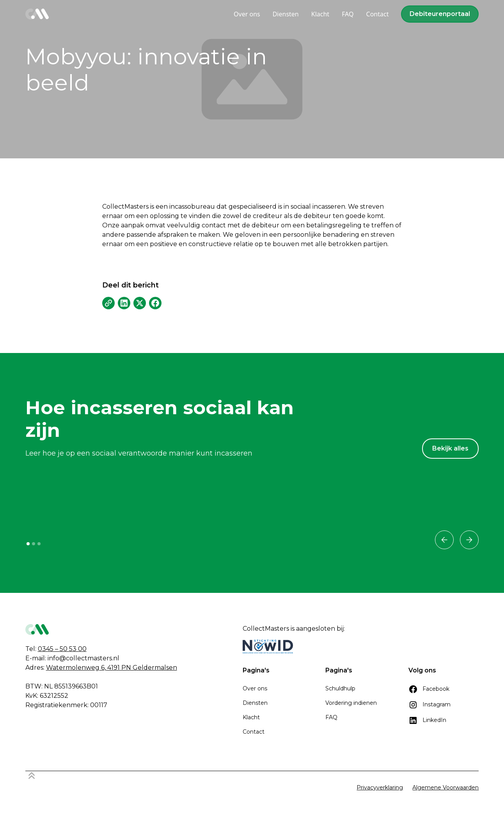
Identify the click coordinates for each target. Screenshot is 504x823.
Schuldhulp (340, 688)
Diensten (255, 703)
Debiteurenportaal (440, 14)
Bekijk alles (450, 448)
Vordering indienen (351, 703)
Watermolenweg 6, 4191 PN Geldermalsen (112, 668)
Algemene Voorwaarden (445, 788)
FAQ (331, 717)
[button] (444, 540)
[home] (37, 14)
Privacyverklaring (380, 788)
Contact (254, 732)
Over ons (255, 688)
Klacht (251, 717)
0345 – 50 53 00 (62, 649)
